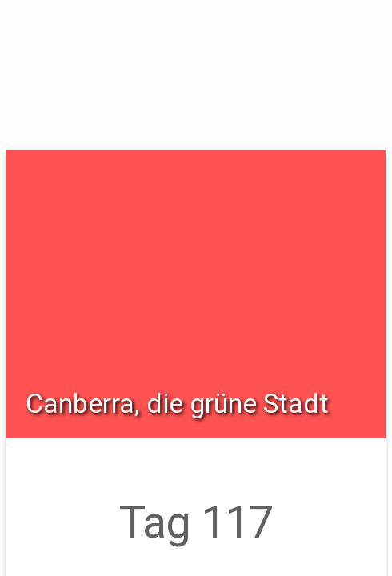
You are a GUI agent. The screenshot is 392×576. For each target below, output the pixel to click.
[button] (26, 26)
